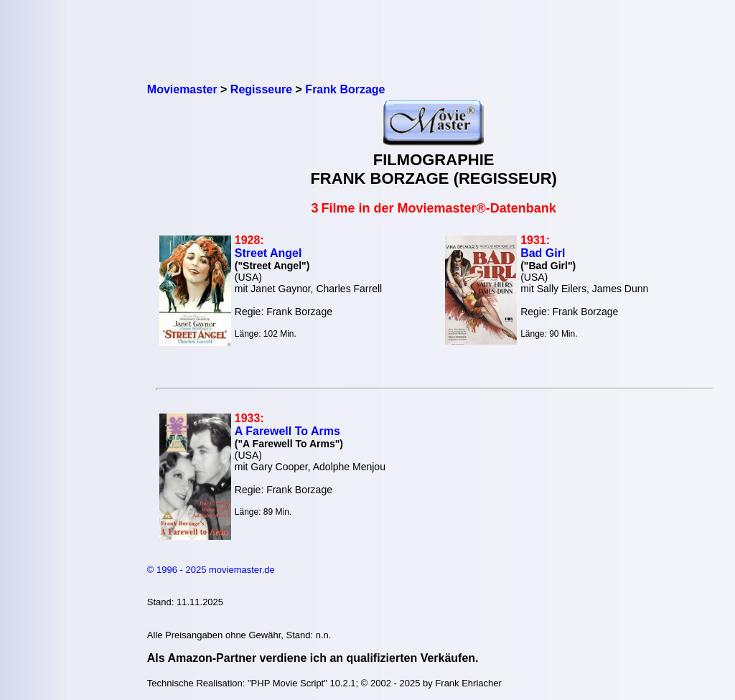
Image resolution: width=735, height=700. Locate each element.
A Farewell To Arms (287, 431)
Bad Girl (543, 253)
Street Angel (268, 253)
